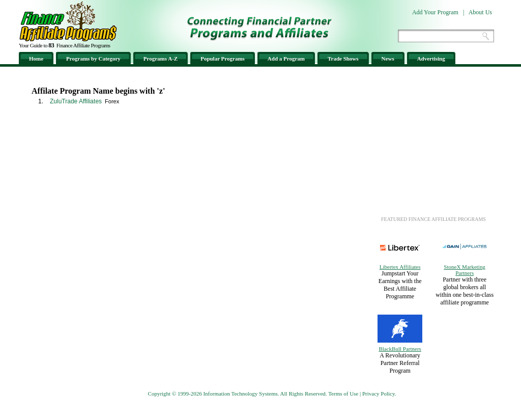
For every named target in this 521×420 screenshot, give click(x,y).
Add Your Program (435, 12)
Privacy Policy (379, 394)
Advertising (431, 59)
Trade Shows (343, 59)
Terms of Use (343, 394)
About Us (480, 12)
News (388, 59)
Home (36, 59)
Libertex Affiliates (400, 267)
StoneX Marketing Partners (465, 270)
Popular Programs (223, 59)
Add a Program (286, 59)
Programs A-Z (161, 59)
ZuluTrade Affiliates (76, 101)
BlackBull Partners (400, 349)
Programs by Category (93, 59)
